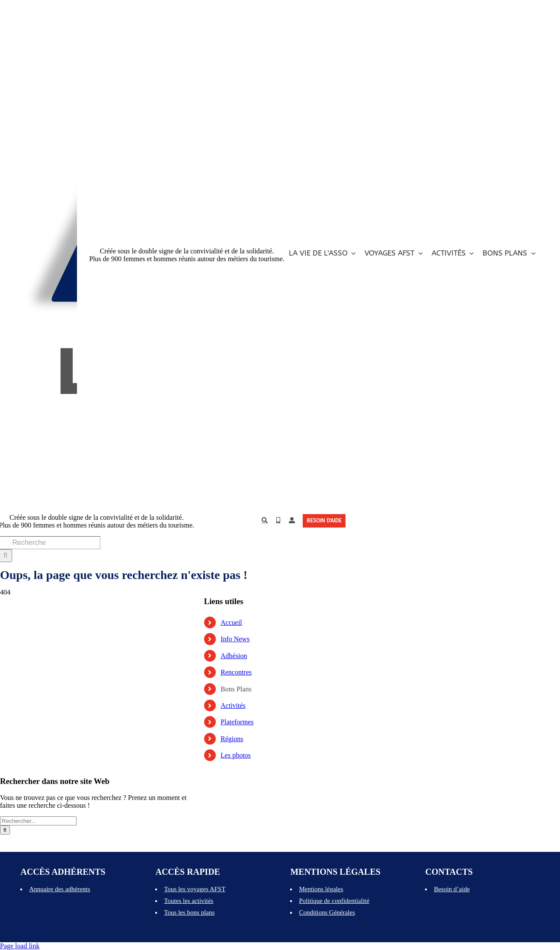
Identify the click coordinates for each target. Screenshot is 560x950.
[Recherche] (265, 520)
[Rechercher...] (38, 821)
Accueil (231, 622)
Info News (235, 639)
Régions (232, 739)
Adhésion (234, 656)
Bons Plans (236, 689)
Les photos (236, 755)
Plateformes (237, 722)
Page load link (20, 946)
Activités (233, 705)
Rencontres (236, 672)
